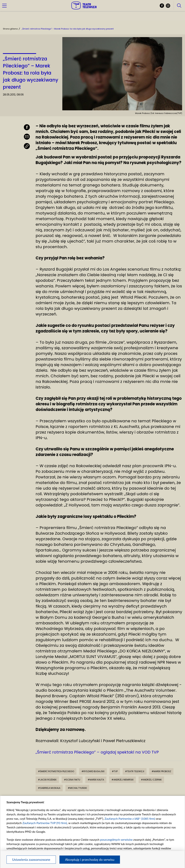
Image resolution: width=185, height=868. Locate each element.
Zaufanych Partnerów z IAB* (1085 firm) (130, 819)
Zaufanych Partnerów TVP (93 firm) (45, 823)
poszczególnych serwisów (116, 840)
